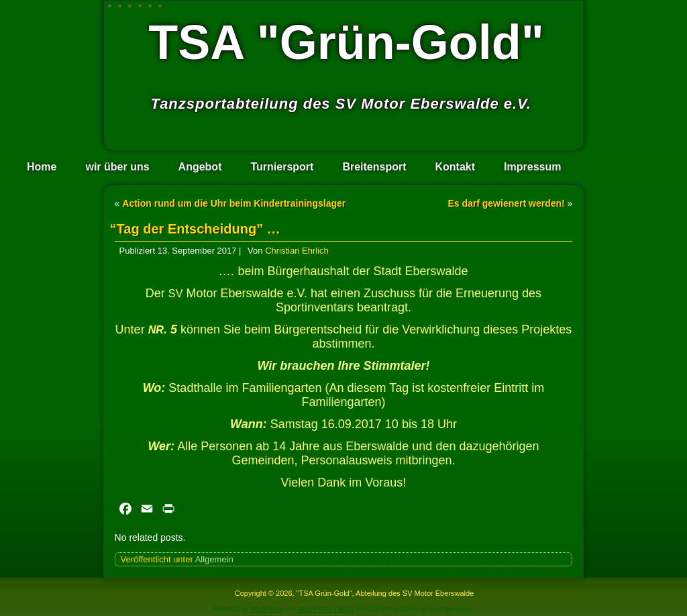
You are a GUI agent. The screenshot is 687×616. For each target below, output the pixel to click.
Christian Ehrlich (297, 251)
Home (42, 167)
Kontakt (456, 167)
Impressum (532, 167)
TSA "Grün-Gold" (346, 42)
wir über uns (117, 167)
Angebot (200, 167)
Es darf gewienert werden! (506, 203)
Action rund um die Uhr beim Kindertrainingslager (234, 203)
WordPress (267, 609)
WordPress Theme (326, 609)
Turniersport (282, 167)
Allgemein (214, 559)
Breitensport (374, 167)
